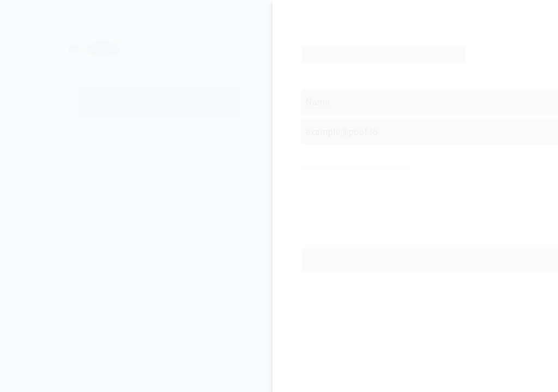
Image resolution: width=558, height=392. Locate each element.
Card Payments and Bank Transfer (344, 177)
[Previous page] (88, 44)
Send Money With (331, 196)
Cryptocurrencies (450, 196)
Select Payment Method (342, 155)
